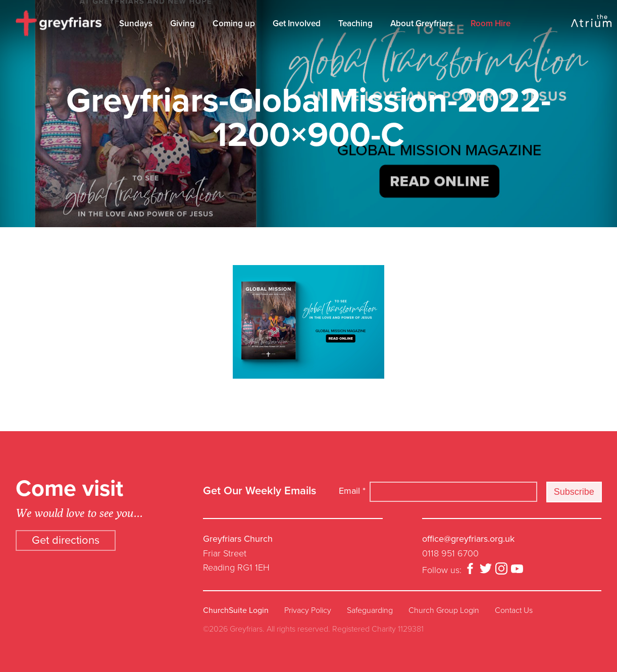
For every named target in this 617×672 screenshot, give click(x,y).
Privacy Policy (308, 610)
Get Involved (297, 23)
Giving (183, 23)
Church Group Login (444, 610)
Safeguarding (370, 610)
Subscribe (574, 492)
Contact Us (514, 610)
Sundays (136, 23)
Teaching (355, 23)
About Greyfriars (422, 23)
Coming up (234, 23)
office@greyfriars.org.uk (468, 539)
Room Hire (491, 23)
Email (352, 491)
